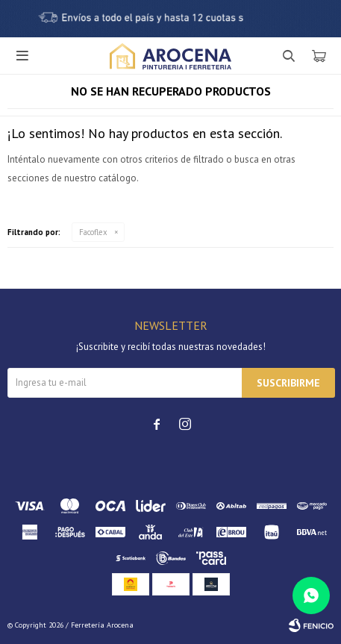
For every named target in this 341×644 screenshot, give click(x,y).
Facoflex (93, 232)
